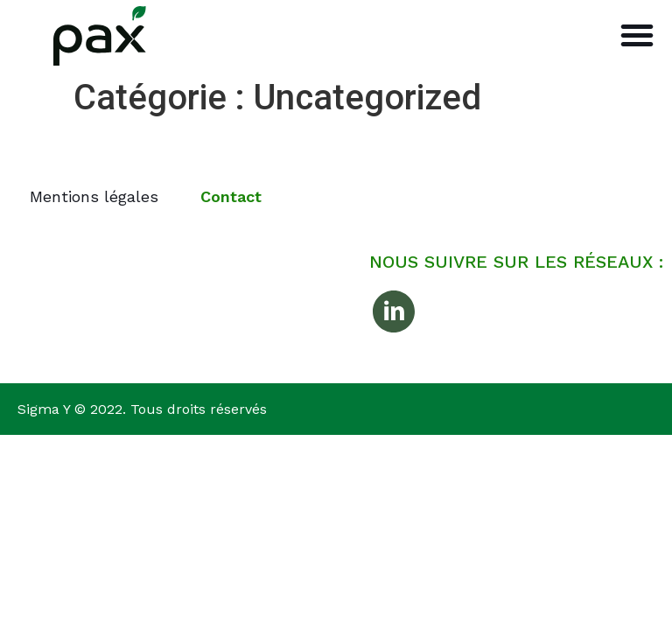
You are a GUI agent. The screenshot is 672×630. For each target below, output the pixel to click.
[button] (637, 35)
